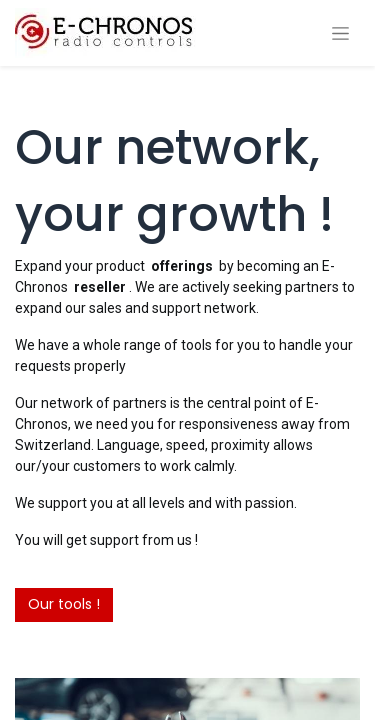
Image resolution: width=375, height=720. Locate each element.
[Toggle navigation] (340, 33)
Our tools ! (64, 604)
